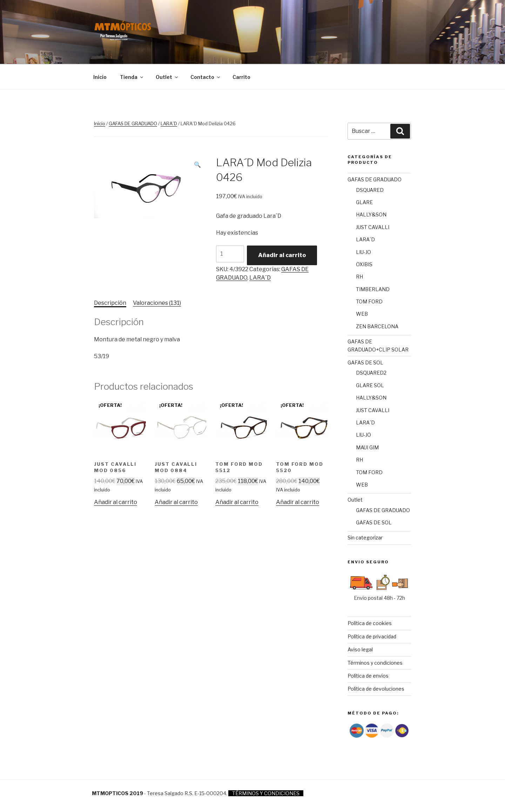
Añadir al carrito (282, 255)
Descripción (110, 303)
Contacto (206, 77)
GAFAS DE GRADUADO (133, 123)
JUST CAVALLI (373, 227)
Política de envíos (368, 676)
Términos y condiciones (375, 663)
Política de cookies (370, 623)
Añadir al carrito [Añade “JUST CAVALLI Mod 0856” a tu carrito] (116, 502)
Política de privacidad (372, 636)
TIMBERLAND (373, 289)
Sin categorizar (365, 538)
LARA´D (169, 123)
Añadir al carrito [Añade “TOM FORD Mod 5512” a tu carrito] (237, 502)
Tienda (132, 77)
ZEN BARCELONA (377, 326)
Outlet (167, 77)
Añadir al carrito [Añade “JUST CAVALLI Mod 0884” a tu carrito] (176, 502)
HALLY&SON (371, 214)
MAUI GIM (367, 447)
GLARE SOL (370, 385)
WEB (362, 314)
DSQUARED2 (371, 373)
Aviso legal (360, 649)
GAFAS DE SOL (365, 363)
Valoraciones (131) (157, 303)
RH (359, 277)
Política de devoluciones (376, 689)
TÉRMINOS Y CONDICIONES (266, 793)
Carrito (241, 77)
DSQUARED (370, 190)
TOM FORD (369, 301)
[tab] (110, 303)
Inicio (100, 77)
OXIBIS (364, 264)
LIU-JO (363, 252)
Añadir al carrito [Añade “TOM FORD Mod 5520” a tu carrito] (298, 502)
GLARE (364, 202)
